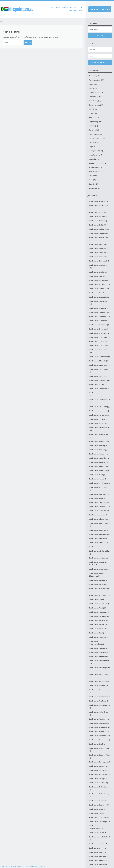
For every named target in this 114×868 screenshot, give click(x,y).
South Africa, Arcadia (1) (98, 212)
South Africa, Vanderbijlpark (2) (100, 838)
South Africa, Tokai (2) (97, 809)
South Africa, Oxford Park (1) (100, 604)
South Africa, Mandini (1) (98, 515)
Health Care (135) (95, 134)
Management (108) (96, 151)
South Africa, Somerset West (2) (99, 756)
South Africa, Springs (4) (98, 779)
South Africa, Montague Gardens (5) (98, 563)
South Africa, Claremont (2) (99, 321)
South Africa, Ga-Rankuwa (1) (99, 371)
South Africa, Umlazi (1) (98, 833)
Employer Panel (76, 8)
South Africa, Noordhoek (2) (99, 595)
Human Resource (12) (97, 138)
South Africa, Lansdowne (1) (99, 507)
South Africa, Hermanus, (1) (99, 415)
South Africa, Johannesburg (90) (99, 429)
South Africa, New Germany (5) (99, 590)
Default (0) (93, 109)
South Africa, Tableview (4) (99, 805)
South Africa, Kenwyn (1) (98, 450)
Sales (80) (92, 180)
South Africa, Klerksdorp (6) (99, 471)
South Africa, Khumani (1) (98, 454)
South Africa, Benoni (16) (98, 257)
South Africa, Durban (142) (99, 346)
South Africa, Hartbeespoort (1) (99, 401)
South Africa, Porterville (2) (99, 681)
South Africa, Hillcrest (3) (98, 419)
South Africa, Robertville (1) (99, 723)
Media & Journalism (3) (97, 163)
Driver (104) (93, 113)
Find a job (106, 9)
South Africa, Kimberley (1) (99, 458)
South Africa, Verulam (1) (98, 844)
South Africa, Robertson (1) (99, 719)
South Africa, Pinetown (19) (99, 648)
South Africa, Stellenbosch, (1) (99, 795)
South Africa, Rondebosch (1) (100, 727)
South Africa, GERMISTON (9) (100, 380)
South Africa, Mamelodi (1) (99, 511)
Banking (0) (93, 84)
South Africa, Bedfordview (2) (99, 239)
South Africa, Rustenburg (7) (99, 740)
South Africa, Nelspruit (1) (98, 584)
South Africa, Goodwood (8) (99, 389)
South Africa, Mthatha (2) (98, 580)
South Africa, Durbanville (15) (98, 351)
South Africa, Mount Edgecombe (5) (96, 575)
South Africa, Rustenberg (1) (99, 736)
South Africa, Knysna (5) (98, 479)
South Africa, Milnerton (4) (99, 547)
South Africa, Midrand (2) (98, 543)
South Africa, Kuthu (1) (97, 498)
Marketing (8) (94, 159)
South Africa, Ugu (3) (97, 813)
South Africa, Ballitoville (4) (99, 229)
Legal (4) (92, 147)
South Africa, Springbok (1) (99, 770)
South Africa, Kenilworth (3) (99, 441)
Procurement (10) (95, 167)
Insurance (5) (94, 142)
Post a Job (43, 866)
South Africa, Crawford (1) (99, 329)
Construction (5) (95, 97)
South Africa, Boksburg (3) (99, 280)
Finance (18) (93, 126)
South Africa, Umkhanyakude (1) (96, 827)
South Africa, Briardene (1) (99, 289)
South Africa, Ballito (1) (97, 225)
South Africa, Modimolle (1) (99, 558)
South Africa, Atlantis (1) (98, 221)
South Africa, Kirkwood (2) (99, 466)
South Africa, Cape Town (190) (98, 303)
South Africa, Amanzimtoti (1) (99, 207)
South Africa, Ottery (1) (97, 600)
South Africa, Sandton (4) (98, 744)
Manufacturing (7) (96, 155)
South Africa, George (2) (98, 376)
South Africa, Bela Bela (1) (98, 244)
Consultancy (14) (95, 101)
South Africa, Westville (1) (98, 856)
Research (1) (93, 176)
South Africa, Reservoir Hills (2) (99, 706)
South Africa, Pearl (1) (97, 633)
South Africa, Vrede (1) (97, 848)
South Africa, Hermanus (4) (99, 411)
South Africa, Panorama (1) (99, 612)
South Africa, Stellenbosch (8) (99, 788)
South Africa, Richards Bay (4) (99, 713)
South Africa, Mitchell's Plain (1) (100, 552)
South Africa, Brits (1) (97, 293)
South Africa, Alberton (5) (98, 201)
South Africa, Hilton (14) (98, 423)
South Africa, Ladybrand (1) (99, 502)
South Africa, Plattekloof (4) (99, 652)
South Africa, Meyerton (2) (99, 530)
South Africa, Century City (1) (100, 312)
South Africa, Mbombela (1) (99, 519)
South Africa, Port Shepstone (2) (100, 669)
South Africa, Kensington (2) (99, 446)
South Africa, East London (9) (100, 357)
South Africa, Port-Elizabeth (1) (99, 676)
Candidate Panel (62, 8)
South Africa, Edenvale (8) (98, 361)
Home (52, 8)
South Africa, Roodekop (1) (99, 731)
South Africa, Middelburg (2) (100, 534)
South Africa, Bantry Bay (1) (99, 233)
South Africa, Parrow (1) (98, 629)
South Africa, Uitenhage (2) (99, 817)
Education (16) (94, 117)
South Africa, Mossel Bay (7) (99, 569)
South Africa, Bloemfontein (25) (99, 266)
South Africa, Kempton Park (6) (99, 436)
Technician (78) (95, 188)
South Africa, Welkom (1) (98, 852)
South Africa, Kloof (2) (97, 475)
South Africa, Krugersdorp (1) (99, 489)
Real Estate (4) (94, 171)
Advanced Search (75, 11)
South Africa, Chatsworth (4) (99, 316)
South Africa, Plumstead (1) (99, 656)
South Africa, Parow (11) (98, 625)
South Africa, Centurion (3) (99, 308)
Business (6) (93, 88)
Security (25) (94, 184)
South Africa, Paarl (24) (97, 608)
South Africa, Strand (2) (98, 801)
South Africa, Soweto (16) (98, 766)
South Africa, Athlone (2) (98, 217)
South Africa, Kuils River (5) (99, 494)
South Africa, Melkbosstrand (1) (99, 525)
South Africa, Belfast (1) (98, 249)
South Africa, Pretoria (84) (99, 686)
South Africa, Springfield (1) (99, 774)
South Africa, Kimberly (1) (98, 462)
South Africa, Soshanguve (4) (100, 762)
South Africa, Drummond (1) (99, 337)
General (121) (94, 130)
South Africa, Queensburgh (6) (99, 691)
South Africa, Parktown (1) (99, 620)
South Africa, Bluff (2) (97, 276)
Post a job (94, 9)
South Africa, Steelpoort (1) (99, 783)
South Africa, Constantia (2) (99, 325)
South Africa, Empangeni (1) (99, 365)
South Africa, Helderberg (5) (99, 407)
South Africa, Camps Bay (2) (99, 297)
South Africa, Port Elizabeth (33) (99, 662)
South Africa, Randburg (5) (99, 701)
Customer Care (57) (96, 105)
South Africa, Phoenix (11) (98, 637)
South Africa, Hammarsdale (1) (99, 394)
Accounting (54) (95, 76)
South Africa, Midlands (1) (99, 538)
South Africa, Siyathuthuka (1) (99, 750)
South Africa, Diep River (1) (99, 333)
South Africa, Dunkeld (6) (98, 341)
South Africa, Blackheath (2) (99, 261)
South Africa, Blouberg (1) (98, 272)
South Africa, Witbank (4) (98, 865)
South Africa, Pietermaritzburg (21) (97, 643)
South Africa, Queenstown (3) (100, 697)
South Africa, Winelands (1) (99, 860)
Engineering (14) (95, 122)
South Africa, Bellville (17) (98, 253)
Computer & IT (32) (96, 92)
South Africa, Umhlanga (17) (99, 822)
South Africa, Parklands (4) (99, 616)
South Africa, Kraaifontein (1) (100, 483)
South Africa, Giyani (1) (97, 384)
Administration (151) (96, 80)
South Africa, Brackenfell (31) (100, 285)
